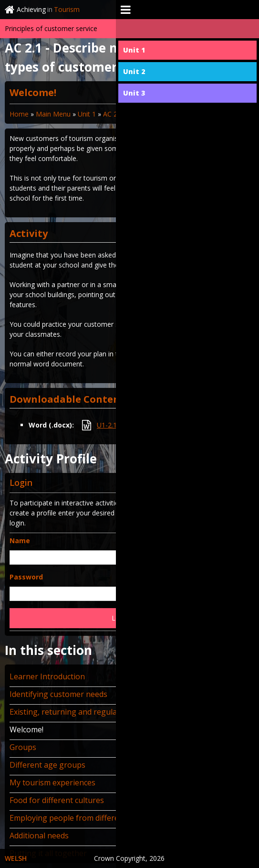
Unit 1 (87, 114)
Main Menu (53, 114)
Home (19, 114)
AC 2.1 (113, 114)
